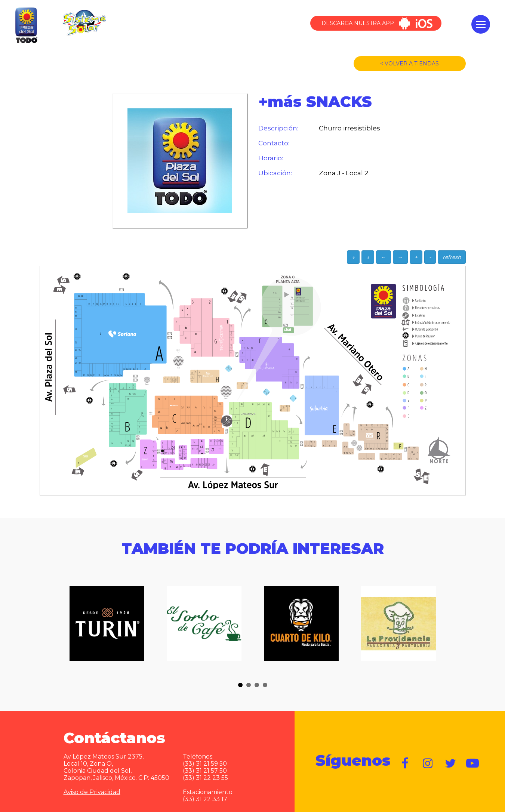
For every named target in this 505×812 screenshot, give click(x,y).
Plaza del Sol (25, 26)
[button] (240, 685)
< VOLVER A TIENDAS (409, 64)
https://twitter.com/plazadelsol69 (450, 763)
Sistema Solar (84, 23)
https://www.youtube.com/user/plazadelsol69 (473, 763)
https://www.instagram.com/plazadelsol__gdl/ (428, 763)
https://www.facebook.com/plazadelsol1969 (406, 763)
